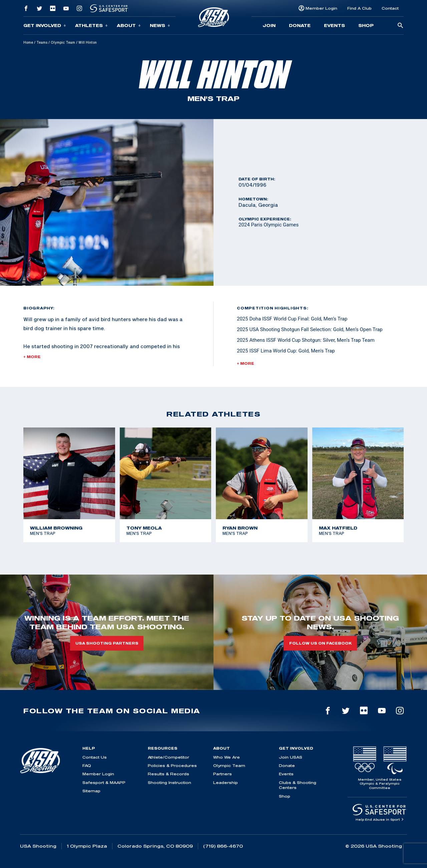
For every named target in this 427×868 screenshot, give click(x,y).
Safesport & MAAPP (104, 782)
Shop (366, 25)
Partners (223, 774)
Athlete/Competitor (168, 757)
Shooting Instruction (169, 782)
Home (28, 42)
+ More (32, 357)
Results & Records (168, 774)
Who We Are (227, 757)
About (129, 26)
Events (334, 25)
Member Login (321, 8)
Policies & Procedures (172, 765)
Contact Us (95, 757)
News (160, 26)
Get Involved (45, 26)
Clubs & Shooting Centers (298, 785)
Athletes (91, 26)
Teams (42, 42)
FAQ (87, 765)
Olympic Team (63, 42)
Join (269, 25)
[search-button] (400, 26)
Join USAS (291, 757)
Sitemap (91, 791)
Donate (300, 25)
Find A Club (359, 8)
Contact (390, 8)
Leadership (226, 782)
